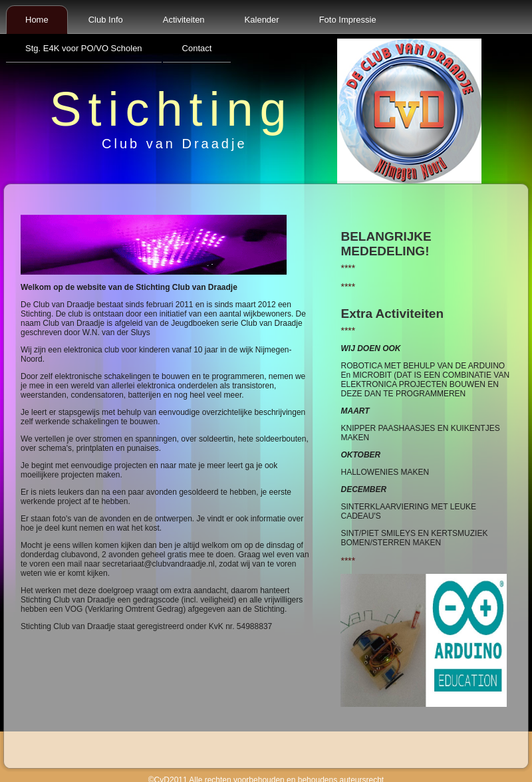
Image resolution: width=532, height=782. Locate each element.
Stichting (171, 109)
